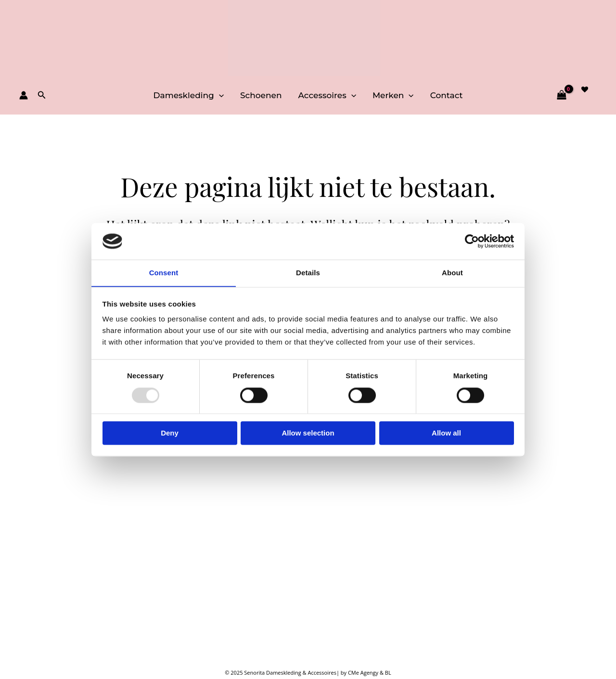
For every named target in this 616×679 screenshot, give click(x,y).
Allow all (446, 433)
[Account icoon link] (24, 95)
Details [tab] (308, 273)
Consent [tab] (164, 273)
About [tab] (452, 273)
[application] (219, 95)
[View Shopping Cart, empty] (561, 95)
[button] (42, 95)
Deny (170, 433)
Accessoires (327, 95)
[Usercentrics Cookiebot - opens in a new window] (472, 241)
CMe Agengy (364, 673)
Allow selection (308, 433)
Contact (447, 95)
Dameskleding (188, 95)
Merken (393, 95)
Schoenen (261, 95)
